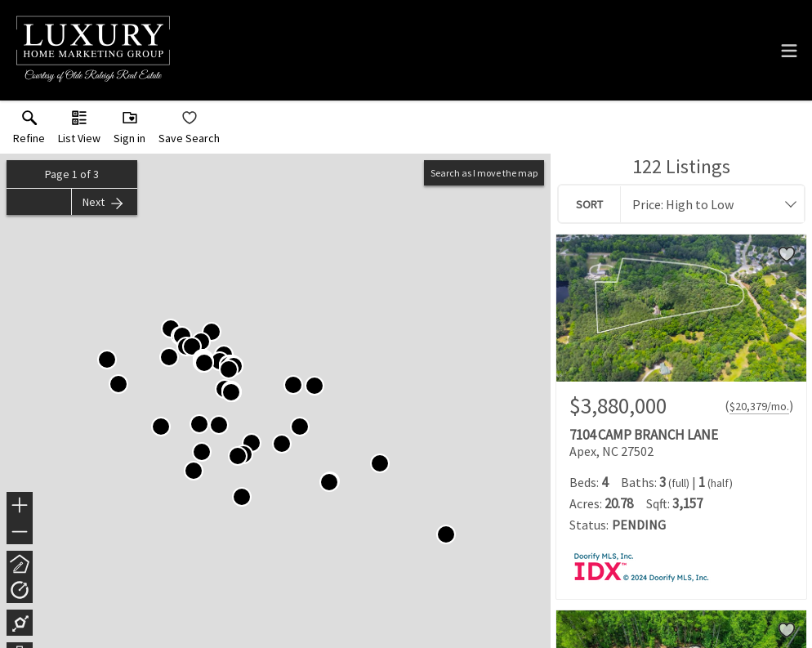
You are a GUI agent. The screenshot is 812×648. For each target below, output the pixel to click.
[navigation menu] (789, 51)
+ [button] (20, 507)
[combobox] (707, 204)
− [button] (20, 532)
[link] (29, 131)
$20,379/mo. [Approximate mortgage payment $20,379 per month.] (759, 406)
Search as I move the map (484, 173)
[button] (79, 131)
